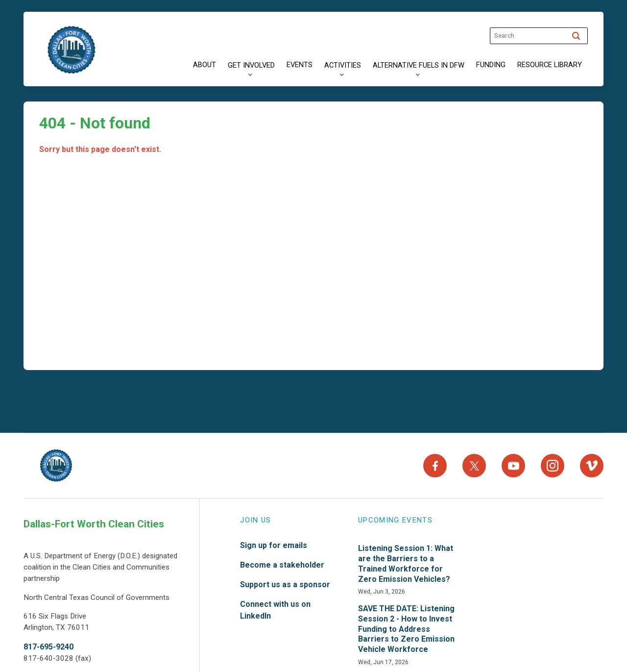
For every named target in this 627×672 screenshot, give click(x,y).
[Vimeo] (592, 466)
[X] (474, 466)
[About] (205, 65)
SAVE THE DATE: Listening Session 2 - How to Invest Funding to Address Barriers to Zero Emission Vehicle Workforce (406, 629)
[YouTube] (513, 466)
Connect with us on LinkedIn (275, 610)
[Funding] (491, 65)
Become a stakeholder (282, 565)
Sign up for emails (274, 545)
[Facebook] (435, 466)
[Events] (300, 65)
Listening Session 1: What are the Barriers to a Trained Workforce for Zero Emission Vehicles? (406, 563)
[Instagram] (553, 466)
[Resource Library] (550, 65)
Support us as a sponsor (285, 585)
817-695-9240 (48, 647)
